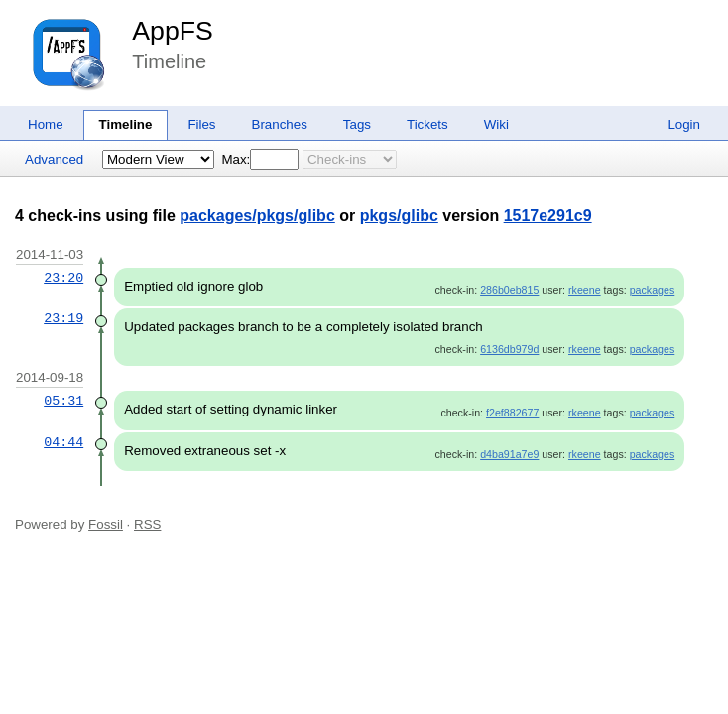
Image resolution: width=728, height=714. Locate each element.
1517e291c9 (548, 216)
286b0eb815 (509, 290)
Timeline (126, 124)
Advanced (54, 159)
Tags (357, 124)
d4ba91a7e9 (509, 454)
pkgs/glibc (399, 216)
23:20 (63, 278)
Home (46, 124)
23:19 (63, 318)
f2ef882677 (512, 413)
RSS (147, 524)
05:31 (63, 401)
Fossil (106, 524)
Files (201, 124)
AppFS (173, 31)
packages (653, 290)
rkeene (585, 290)
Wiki (496, 124)
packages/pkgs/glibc (257, 216)
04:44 (63, 442)
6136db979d (509, 349)
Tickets (427, 124)
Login (684, 124)
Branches (280, 124)
